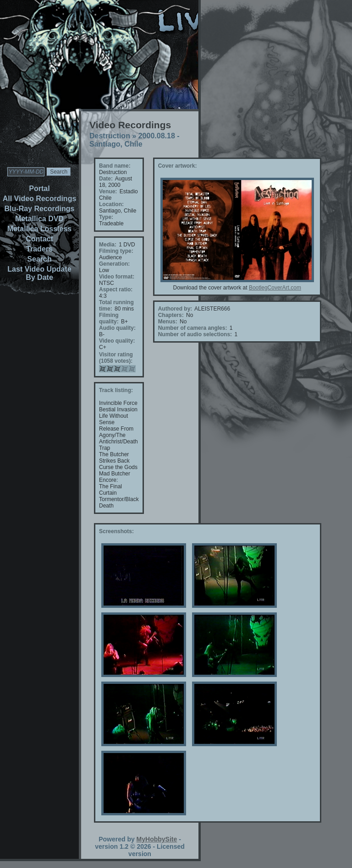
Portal (39, 188)
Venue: (108, 191)
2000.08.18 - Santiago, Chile (135, 140)
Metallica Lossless (40, 229)
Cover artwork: (178, 166)
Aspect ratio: (116, 289)
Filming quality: (109, 318)
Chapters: (171, 315)
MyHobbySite (157, 839)
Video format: (117, 277)
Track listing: (116, 390)
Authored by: (175, 309)
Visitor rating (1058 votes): (116, 358)
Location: (111, 204)
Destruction (110, 136)
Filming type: (116, 251)
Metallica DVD (39, 219)
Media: (108, 245)
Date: (106, 179)
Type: (106, 217)
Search (39, 259)
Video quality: (117, 341)
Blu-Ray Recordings (40, 209)
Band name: (115, 166)
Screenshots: (116, 531)
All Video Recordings (40, 199)
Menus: (168, 322)
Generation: (114, 264)
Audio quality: (117, 328)
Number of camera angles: (193, 328)
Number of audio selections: (195, 334)
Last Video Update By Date (39, 273)
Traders (39, 249)
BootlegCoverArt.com (275, 288)
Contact (39, 239)
